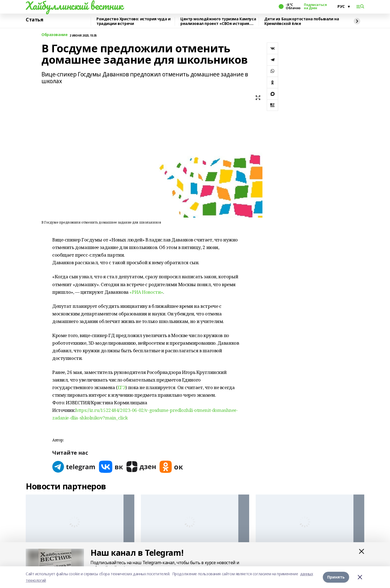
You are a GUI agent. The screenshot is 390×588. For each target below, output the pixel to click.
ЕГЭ (122, 387)
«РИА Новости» (146, 292)
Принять (336, 577)
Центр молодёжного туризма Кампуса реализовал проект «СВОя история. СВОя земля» (218, 21)
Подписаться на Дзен (315, 7)
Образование (54, 35)
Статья (34, 20)
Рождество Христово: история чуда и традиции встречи (134, 21)
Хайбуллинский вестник (74, 6)
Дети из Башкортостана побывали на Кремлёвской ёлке (302, 21)
